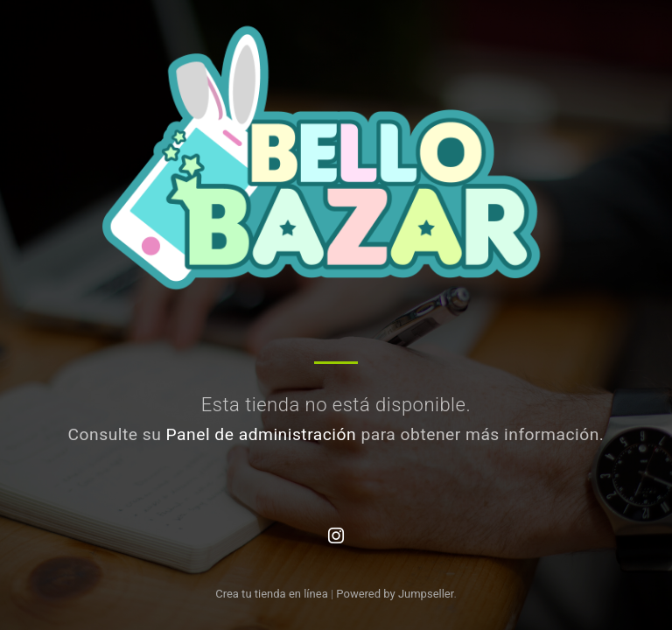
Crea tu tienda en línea (273, 594)
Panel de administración (262, 434)
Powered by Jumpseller (395, 594)
